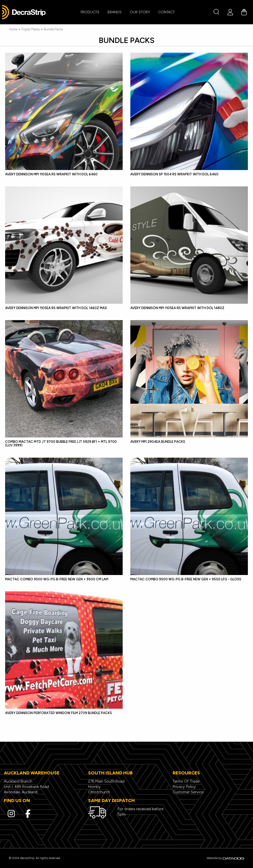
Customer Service (188, 792)
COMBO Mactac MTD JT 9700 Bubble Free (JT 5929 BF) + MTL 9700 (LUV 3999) (61, 443)
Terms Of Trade (186, 781)
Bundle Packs (53, 29)
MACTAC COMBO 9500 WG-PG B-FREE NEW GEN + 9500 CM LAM (57, 579)
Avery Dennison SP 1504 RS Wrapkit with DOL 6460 (174, 174)
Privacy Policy (184, 787)
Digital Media (31, 29)
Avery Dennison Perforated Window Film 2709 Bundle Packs (59, 713)
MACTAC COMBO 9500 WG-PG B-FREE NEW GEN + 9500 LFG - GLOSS (186, 579)
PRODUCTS (90, 12)
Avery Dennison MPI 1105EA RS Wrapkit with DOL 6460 (51, 174)
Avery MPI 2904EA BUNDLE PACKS (158, 442)
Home (13, 29)
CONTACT (166, 12)
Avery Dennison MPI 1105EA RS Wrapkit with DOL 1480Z (177, 308)
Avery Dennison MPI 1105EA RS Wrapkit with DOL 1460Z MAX (56, 308)
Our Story (140, 12)
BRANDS (115, 12)
